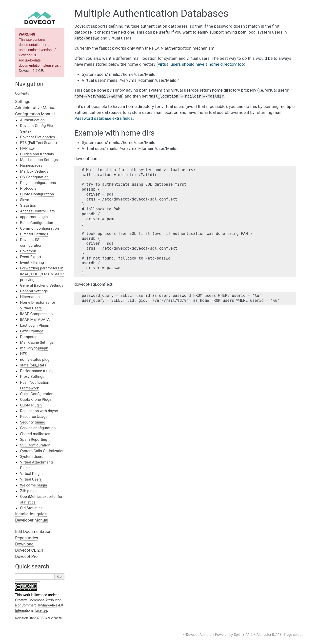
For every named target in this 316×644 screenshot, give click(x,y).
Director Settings (34, 234)
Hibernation (30, 297)
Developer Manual (32, 520)
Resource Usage (34, 417)
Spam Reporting (34, 440)
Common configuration (39, 228)
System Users (32, 457)
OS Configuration (34, 177)
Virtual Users (31, 479)
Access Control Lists (37, 211)
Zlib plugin (29, 491)
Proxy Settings (32, 377)
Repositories (27, 538)
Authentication (32, 120)
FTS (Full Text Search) (39, 143)
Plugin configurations (38, 183)
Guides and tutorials (37, 154)
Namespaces (31, 165)
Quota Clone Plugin (36, 400)
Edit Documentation (33, 531)
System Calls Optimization (42, 451)
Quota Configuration (37, 194)
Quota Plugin (31, 405)
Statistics (28, 205)
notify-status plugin (36, 360)
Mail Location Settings (39, 160)
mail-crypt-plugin (34, 348)
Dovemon (28, 251)
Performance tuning (37, 371)
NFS (24, 354)
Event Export (31, 257)
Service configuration (38, 428)
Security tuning (33, 422)
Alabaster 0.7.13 (269, 635)
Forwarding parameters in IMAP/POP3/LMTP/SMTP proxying (42, 274)
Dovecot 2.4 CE (31, 71)
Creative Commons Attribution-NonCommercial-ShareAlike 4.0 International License (39, 605)
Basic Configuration (37, 223)
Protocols (28, 188)
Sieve (24, 200)
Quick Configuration (37, 394)
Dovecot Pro (26, 556)
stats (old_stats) (34, 365)
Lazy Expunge (32, 331)
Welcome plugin (33, 485)
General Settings (34, 291)
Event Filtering (32, 262)
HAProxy (27, 148)
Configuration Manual (35, 114)
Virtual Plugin (31, 474)
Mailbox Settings (34, 171)
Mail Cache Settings (37, 342)
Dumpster (28, 337)
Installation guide (31, 514)
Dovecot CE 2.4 (29, 550)
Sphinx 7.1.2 (243, 635)
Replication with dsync (39, 411)
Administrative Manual (36, 108)
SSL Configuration (35, 445)
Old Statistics (31, 508)
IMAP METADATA (35, 320)
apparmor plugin (34, 217)
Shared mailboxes (35, 434)
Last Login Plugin (35, 325)
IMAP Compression (36, 314)
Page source (294, 635)
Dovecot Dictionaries (37, 137)
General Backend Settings (42, 285)
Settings (23, 101)
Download (24, 544)
